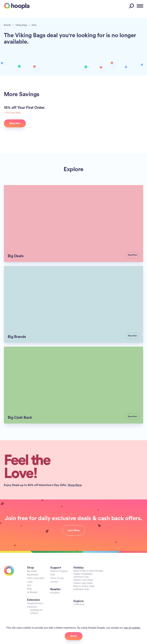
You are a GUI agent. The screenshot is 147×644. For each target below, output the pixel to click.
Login (30, 582)
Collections (79, 604)
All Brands (32, 592)
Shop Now (75, 485)
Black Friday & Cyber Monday (88, 571)
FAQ (53, 575)
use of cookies (132, 628)
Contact (54, 582)
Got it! (74, 636)
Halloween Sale (81, 589)
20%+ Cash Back (36, 578)
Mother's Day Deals (83, 580)
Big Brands (33, 575)
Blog (29, 589)
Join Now (74, 530)
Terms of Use (57, 578)
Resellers (55, 593)
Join (29, 585)
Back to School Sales (84, 586)
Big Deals (32, 571)
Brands (7, 25)
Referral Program (59, 571)
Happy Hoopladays (83, 574)
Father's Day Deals (83, 583)
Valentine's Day (81, 577)
